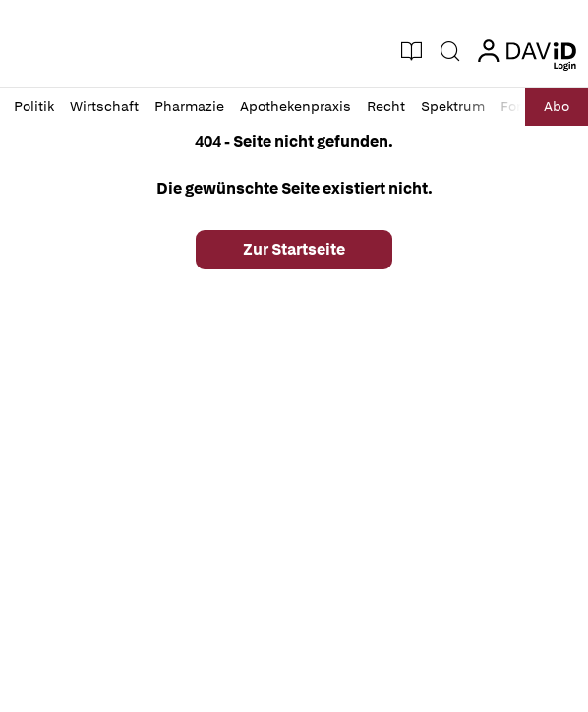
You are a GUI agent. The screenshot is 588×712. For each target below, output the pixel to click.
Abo (557, 106)
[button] (37, 51)
